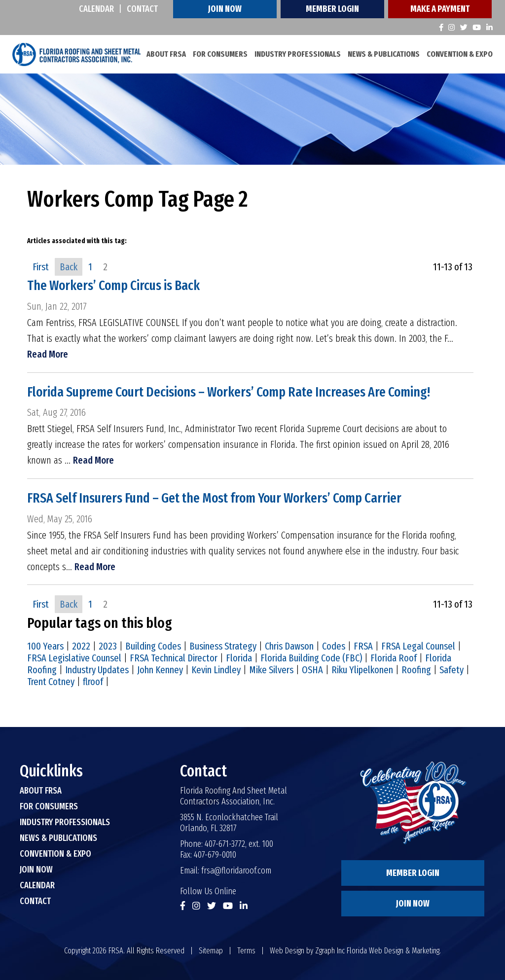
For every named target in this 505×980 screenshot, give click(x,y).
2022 (81, 646)
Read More (48, 354)
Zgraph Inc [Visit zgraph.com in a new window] (330, 951)
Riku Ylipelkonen (362, 670)
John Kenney (160, 670)
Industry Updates (97, 670)
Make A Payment (440, 9)
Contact (142, 9)
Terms (246, 951)
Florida (239, 658)
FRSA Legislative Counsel (74, 658)
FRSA (363, 646)
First (41, 267)
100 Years (45, 646)
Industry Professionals (298, 54)
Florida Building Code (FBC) (311, 658)
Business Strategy (223, 646)
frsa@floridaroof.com (236, 871)
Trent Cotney (51, 682)
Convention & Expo (460, 54)
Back (69, 267)
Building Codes (153, 646)
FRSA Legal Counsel (418, 646)
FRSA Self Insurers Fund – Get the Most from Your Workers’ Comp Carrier (221, 498)
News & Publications (384, 54)
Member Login (332, 9)
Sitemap (211, 951)
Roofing (416, 670)
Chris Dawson (289, 646)
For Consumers (220, 54)
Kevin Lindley (216, 670)
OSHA (312, 670)
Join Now (225, 9)
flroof (93, 682)
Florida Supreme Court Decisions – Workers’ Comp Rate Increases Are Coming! (235, 392)
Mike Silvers (271, 670)
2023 (108, 646)
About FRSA (166, 54)
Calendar (96, 9)
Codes (334, 646)
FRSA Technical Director (174, 658)
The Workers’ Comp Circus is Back (117, 286)
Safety (451, 670)
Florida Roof (394, 658)
